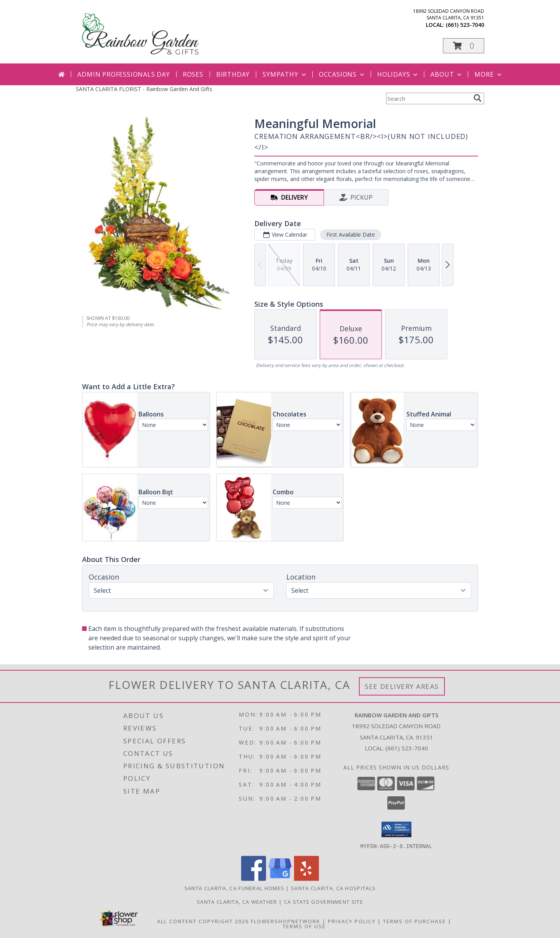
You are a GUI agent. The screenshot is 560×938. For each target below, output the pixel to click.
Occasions (342, 74)
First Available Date (351, 234)
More (489, 74)
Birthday (233, 74)
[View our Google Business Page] (280, 878)
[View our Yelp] (306, 878)
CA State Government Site (324, 901)
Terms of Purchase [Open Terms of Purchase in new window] (415, 921)
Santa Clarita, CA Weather (237, 901)
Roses (193, 74)
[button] (464, 46)
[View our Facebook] (254, 878)
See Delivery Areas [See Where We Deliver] (402, 686)
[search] (478, 98)
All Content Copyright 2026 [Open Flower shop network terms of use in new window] (203, 921)
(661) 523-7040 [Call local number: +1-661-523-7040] (465, 25)
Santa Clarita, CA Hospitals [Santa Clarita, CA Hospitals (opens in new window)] (333, 888)
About (447, 74)
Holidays (398, 74)
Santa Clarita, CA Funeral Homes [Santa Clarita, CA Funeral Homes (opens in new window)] (234, 888)
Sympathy (285, 74)
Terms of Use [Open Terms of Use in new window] (304, 926)
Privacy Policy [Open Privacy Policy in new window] (352, 921)
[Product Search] (428, 98)
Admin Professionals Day (123, 74)
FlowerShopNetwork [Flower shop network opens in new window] (286, 921)
